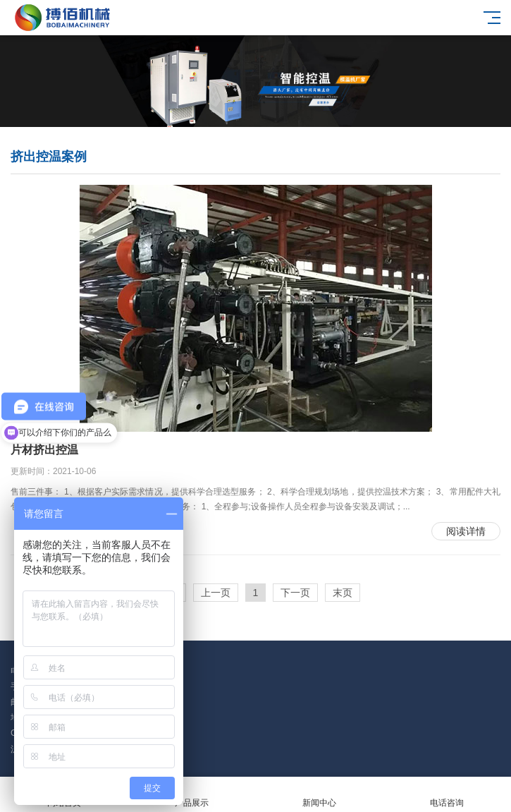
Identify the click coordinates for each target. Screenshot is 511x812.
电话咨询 (447, 795)
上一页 (216, 593)
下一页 (295, 593)
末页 (343, 593)
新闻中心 (320, 795)
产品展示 (191, 795)
